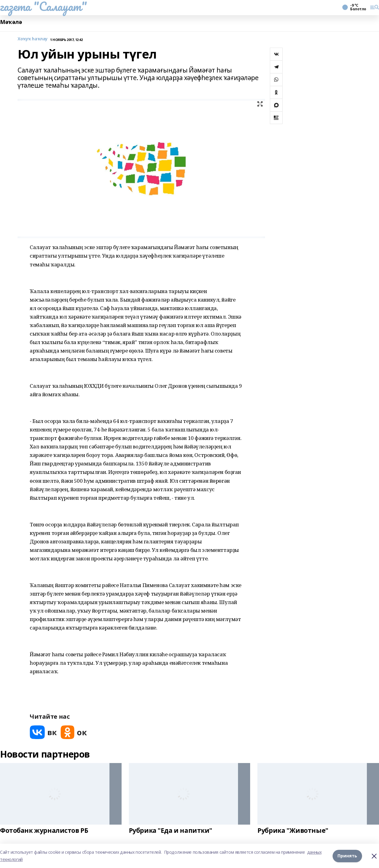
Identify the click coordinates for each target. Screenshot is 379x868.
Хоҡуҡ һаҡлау (33, 39)
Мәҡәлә (11, 22)
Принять (347, 856)
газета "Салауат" (43, 6)
